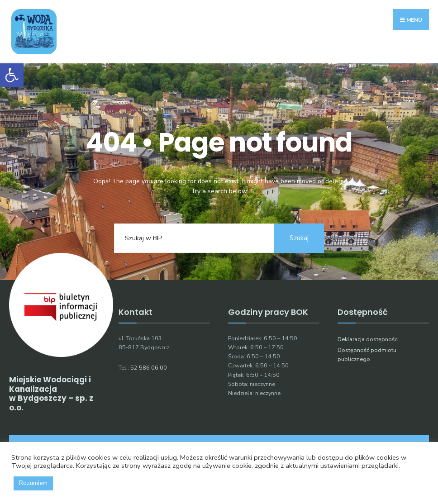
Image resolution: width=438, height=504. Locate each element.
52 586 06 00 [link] (149, 368)
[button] (12, 75)
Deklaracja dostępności (368, 339)
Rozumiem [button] (33, 483)
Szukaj (299, 238)
